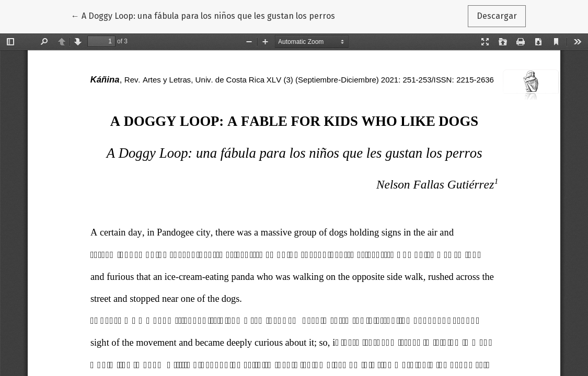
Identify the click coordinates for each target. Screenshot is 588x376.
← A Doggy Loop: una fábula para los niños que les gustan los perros (203, 15)
